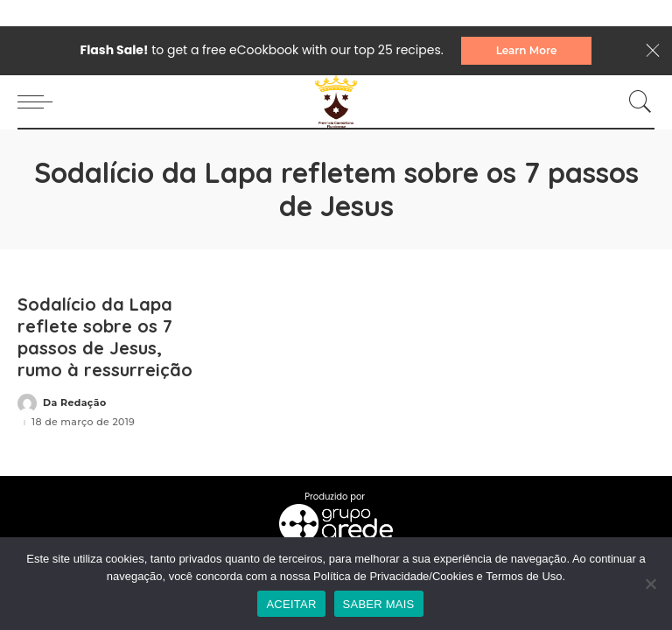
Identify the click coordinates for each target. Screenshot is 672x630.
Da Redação (74, 403)
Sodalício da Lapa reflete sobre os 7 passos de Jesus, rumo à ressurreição (105, 337)
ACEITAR (291, 604)
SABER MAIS (379, 604)
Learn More (527, 50)
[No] (650, 584)
